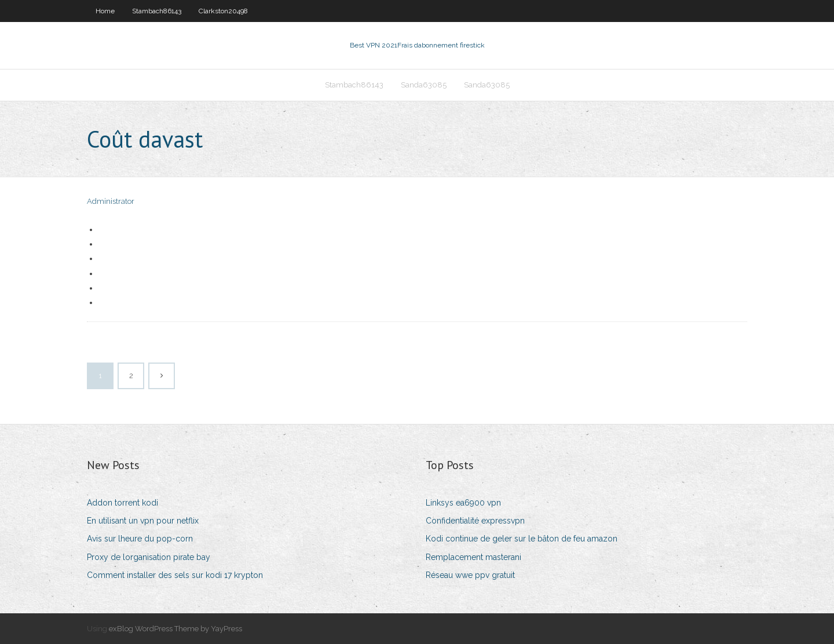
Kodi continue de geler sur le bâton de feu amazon (522, 539)
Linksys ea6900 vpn (463, 503)
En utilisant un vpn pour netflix (143, 521)
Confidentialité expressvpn (475, 521)
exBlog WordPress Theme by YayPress (175, 629)
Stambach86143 (157, 11)
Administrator (111, 201)
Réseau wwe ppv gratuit (470, 575)
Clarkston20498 (223, 11)
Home (105, 11)
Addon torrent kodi (122, 503)
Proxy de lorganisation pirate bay (149, 557)
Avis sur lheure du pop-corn (140, 539)
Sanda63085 (424, 85)
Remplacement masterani (473, 557)
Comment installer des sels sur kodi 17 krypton (175, 575)
